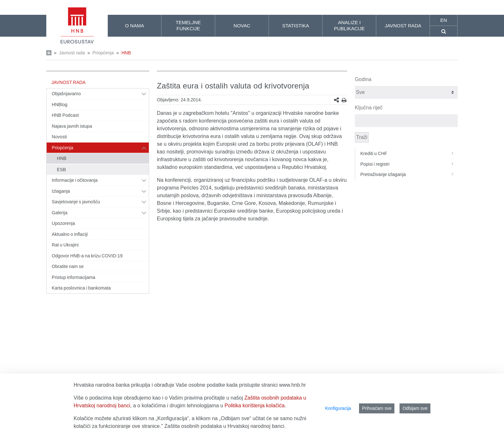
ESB (61, 170)
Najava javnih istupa (72, 126)
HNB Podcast (65, 115)
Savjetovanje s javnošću (76, 202)
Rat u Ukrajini (65, 245)
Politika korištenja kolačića (255, 406)
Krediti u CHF (409, 153)
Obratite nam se (68, 266)
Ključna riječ (369, 108)
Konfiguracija (338, 408)
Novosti (59, 137)
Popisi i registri (409, 164)
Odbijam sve (415, 408)
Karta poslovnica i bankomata (81, 288)
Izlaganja (61, 191)
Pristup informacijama (73, 277)
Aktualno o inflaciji (70, 234)
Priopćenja (103, 53)
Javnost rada (72, 53)
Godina (363, 79)
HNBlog (60, 105)
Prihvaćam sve (377, 408)
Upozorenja (63, 223)
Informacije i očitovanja (75, 180)
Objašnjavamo (66, 94)
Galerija (60, 213)
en (444, 20)
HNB (126, 53)
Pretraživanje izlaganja (409, 174)
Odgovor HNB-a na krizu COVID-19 (87, 256)
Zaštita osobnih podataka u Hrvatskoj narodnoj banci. (225, 426)
